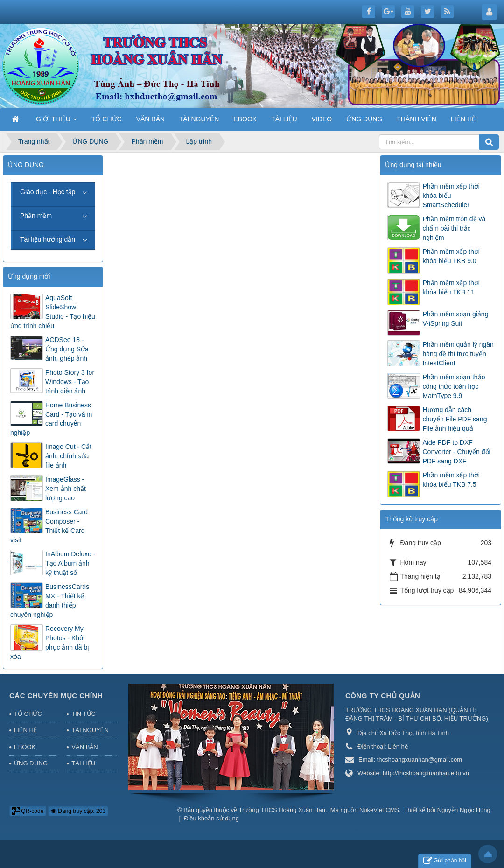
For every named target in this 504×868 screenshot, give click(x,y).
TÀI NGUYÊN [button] (199, 119)
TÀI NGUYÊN (90, 730)
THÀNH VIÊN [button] (416, 119)
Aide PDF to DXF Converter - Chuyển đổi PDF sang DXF (456, 452)
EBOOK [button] (245, 119)
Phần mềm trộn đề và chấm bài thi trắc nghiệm (454, 228)
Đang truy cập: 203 (78, 811)
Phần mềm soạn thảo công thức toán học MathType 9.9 (454, 386)
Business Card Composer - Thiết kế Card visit (49, 526)
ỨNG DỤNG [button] (364, 119)
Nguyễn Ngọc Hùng (464, 810)
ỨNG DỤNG (31, 763)
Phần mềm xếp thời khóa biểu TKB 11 (451, 287)
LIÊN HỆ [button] (463, 119)
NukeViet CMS (379, 810)
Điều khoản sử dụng (211, 818)
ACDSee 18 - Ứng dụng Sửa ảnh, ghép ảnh (67, 349)
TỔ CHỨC (28, 714)
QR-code (28, 811)
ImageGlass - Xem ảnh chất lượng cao (66, 489)
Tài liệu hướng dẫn (48, 239)
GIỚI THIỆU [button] (56, 122)
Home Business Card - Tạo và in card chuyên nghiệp (51, 419)
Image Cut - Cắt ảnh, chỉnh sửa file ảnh (68, 456)
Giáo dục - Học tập (48, 192)
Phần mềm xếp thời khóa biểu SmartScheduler (451, 196)
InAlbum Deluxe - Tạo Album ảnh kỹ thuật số (70, 563)
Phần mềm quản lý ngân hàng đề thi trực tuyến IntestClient (458, 354)
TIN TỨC (84, 714)
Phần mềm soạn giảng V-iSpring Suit (455, 319)
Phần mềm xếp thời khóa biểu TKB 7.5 (451, 480)
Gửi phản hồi (445, 861)
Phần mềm (36, 216)
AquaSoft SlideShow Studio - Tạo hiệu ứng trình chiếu (53, 312)
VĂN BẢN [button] (150, 119)
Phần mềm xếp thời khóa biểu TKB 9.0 (451, 256)
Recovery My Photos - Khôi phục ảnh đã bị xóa (50, 643)
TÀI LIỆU (83, 763)
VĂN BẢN (84, 747)
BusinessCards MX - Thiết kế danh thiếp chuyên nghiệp (50, 601)
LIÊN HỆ (25, 730)
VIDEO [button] (322, 119)
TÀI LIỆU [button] (284, 119)
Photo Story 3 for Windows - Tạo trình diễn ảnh (70, 382)
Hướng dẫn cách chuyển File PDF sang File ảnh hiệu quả (455, 419)
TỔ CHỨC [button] (107, 119)
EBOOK (25, 747)
